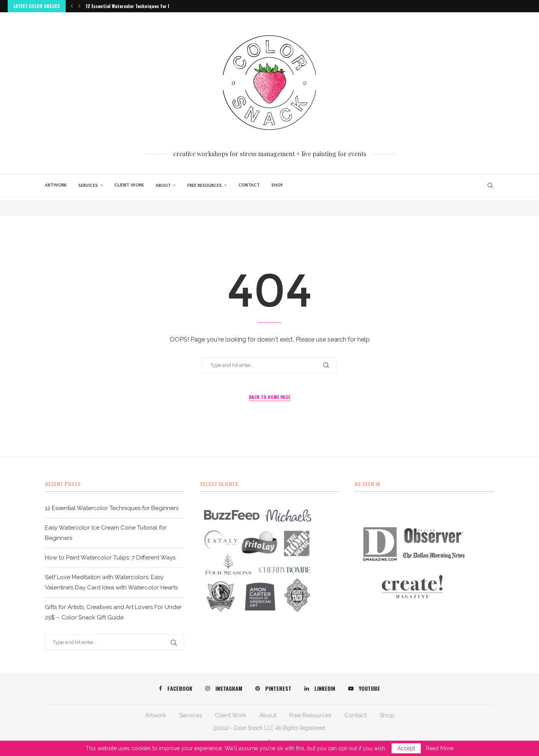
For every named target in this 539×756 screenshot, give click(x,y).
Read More (440, 748)
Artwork (56, 185)
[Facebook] (176, 688)
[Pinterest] (273, 688)
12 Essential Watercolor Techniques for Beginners (137, 6)
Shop (277, 185)
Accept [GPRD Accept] (406, 748)
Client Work (129, 185)
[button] (72, 6)
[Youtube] (364, 688)
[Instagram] (224, 688)
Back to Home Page (269, 397)
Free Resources (205, 186)
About (163, 186)
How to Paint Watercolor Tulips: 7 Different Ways (110, 558)
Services (88, 186)
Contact (249, 185)
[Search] (490, 185)
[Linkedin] (320, 688)
